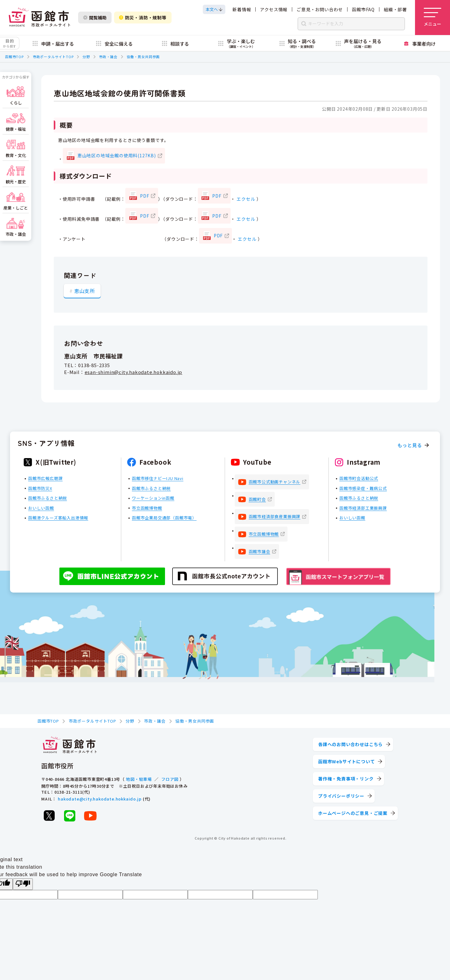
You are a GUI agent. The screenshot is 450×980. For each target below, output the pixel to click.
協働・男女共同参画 (143, 57)
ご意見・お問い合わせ (320, 9)
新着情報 (242, 9)
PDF (145, 196)
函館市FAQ (363, 9)
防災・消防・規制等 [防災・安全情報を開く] (143, 18)
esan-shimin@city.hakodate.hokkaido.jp (134, 372)
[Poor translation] (23, 884)
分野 (86, 57)
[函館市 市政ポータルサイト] (39, 18)
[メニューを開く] (432, 18)
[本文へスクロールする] (214, 9)
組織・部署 (395, 9)
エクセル (246, 199)
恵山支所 (85, 290)
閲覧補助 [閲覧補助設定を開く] (95, 18)
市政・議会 (108, 57)
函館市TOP (14, 57)
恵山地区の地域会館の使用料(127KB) (117, 155)
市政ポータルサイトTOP (53, 57)
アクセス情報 (274, 9)
